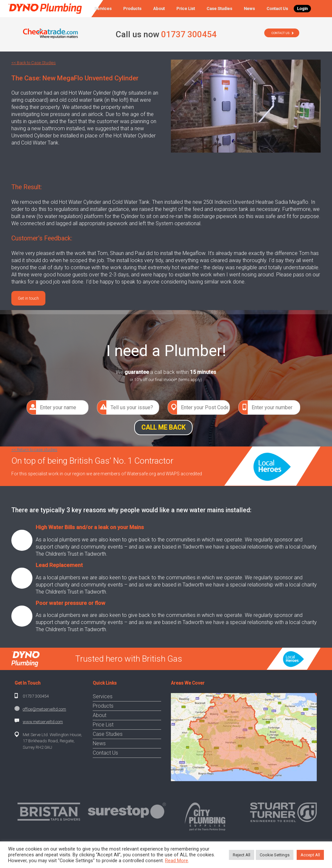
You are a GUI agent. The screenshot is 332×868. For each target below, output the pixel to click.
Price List (186, 9)
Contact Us (277, 9)
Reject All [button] (242, 855)
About (159, 9)
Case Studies (219, 9)
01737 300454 (36, 696)
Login (302, 9)
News (249, 9)
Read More (177, 861)
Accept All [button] (310, 855)
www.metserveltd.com (43, 722)
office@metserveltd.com (44, 709)
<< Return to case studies (34, 450)
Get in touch (28, 298)
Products (132, 9)
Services (103, 9)
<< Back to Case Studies (34, 63)
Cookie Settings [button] (275, 855)
